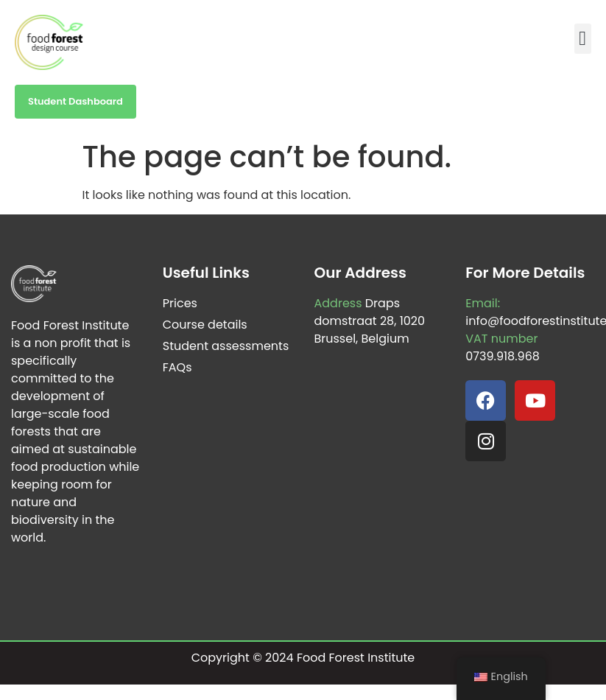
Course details (205, 325)
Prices (180, 303)
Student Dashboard (75, 101)
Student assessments (226, 346)
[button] (583, 39)
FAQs (177, 367)
